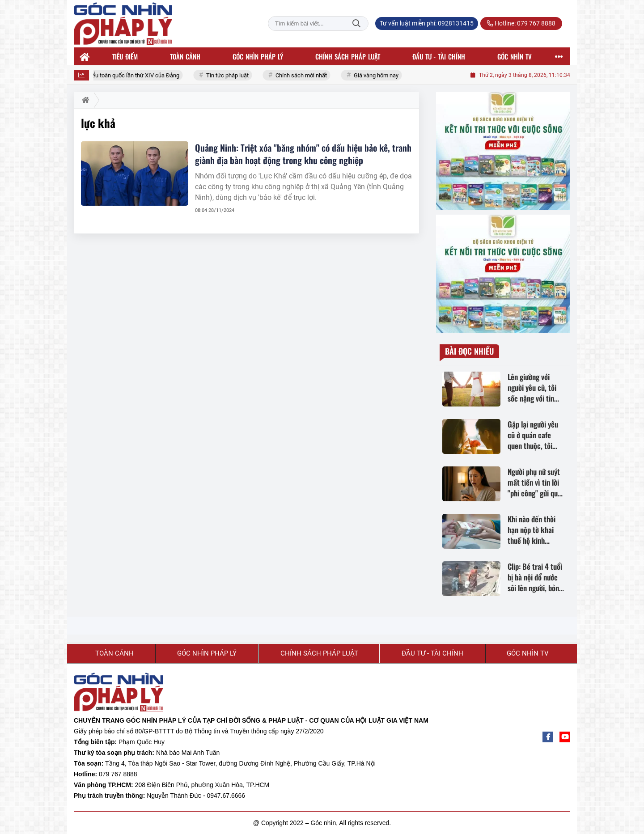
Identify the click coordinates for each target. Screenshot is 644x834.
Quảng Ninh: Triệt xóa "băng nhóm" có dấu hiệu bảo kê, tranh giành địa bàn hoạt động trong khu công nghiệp (303, 154)
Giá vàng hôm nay (379, 75)
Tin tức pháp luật (231, 75)
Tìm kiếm (356, 23)
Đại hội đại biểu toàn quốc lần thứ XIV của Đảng (123, 75)
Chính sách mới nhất (304, 75)
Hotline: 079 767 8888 (521, 23)
